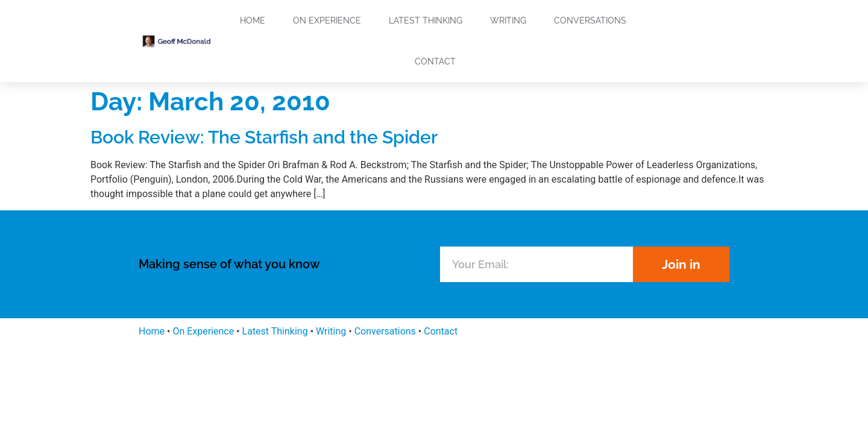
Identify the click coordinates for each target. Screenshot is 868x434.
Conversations (590, 20)
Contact (435, 61)
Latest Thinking (426, 20)
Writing (508, 20)
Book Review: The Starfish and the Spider (264, 137)
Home (253, 20)
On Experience (327, 20)
